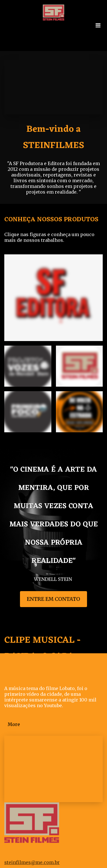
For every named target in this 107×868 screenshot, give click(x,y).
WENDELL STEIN (53, 579)
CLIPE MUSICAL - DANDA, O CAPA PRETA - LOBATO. (43, 657)
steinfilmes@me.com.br (32, 862)
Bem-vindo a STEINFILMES (53, 137)
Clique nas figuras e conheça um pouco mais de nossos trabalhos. (49, 237)
